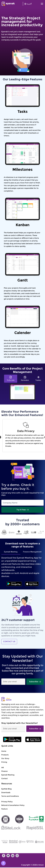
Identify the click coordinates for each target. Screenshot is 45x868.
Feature (4, 809)
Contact (5, 778)
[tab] (11, 379)
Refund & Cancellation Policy (13, 805)
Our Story (5, 758)
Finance (4, 771)
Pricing (4, 762)
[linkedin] (13, 856)
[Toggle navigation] (41, 4)
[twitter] (8, 856)
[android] (14, 584)
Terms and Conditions (10, 796)
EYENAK (40, 865)
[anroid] (33, 739)
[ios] (32, 584)
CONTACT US (9, 641)
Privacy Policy (7, 802)
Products (5, 755)
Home (4, 751)
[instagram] (17, 856)
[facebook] (4, 856)
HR (3, 768)
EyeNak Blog (6, 789)
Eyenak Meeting (8, 775)
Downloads (6, 792)
